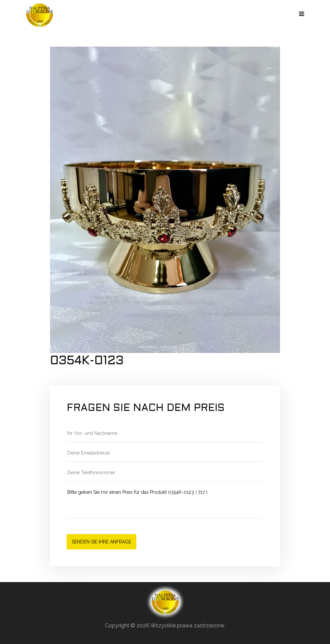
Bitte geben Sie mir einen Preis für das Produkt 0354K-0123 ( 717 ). (165, 503)
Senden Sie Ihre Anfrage (101, 542)
